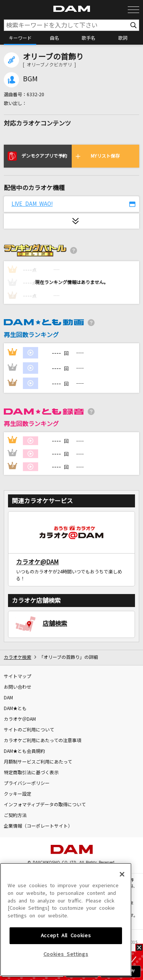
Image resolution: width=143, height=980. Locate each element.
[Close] (122, 925)
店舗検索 (55, 623)
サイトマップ (18, 676)
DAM (8, 698)
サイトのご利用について (29, 730)
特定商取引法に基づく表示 (31, 773)
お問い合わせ (18, 687)
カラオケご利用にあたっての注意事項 (43, 741)
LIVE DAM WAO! (32, 204)
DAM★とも (15, 709)
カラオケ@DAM (37, 562)
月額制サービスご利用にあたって (38, 762)
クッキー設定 (18, 794)
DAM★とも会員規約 (24, 751)
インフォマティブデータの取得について (45, 805)
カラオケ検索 (18, 657)
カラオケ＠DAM (20, 719)
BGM (30, 79)
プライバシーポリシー (27, 783)
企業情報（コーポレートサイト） (38, 826)
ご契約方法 (15, 815)
